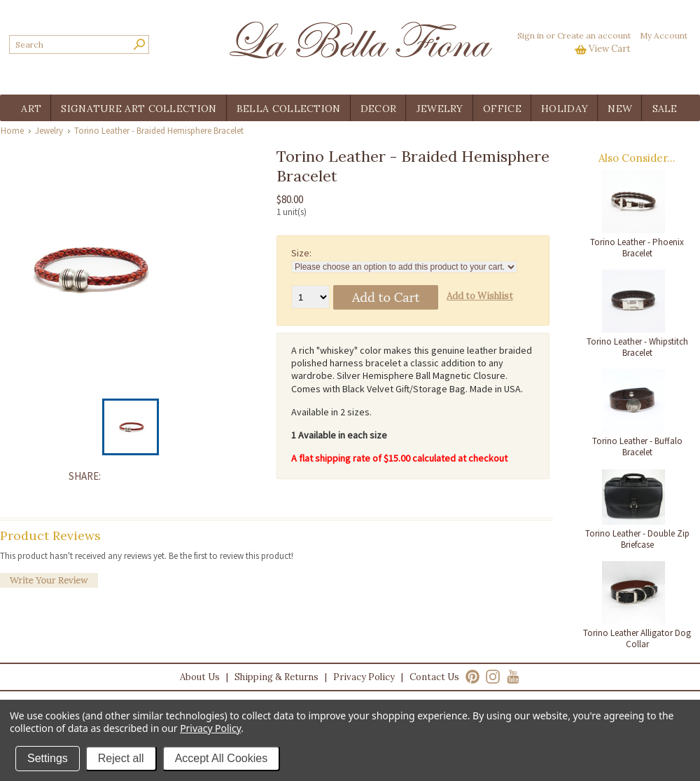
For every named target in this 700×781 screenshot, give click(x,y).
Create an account (594, 35)
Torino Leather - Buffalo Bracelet (637, 447)
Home (12, 131)
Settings (48, 758)
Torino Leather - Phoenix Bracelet (637, 248)
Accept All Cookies (222, 758)
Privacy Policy (364, 677)
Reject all (121, 758)
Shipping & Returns (276, 677)
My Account (664, 35)
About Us (200, 677)
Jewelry (49, 131)
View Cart (610, 49)
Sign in (531, 35)
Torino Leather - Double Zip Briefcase (637, 539)
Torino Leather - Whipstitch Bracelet (637, 347)
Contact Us (434, 677)
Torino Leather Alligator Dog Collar (637, 638)
